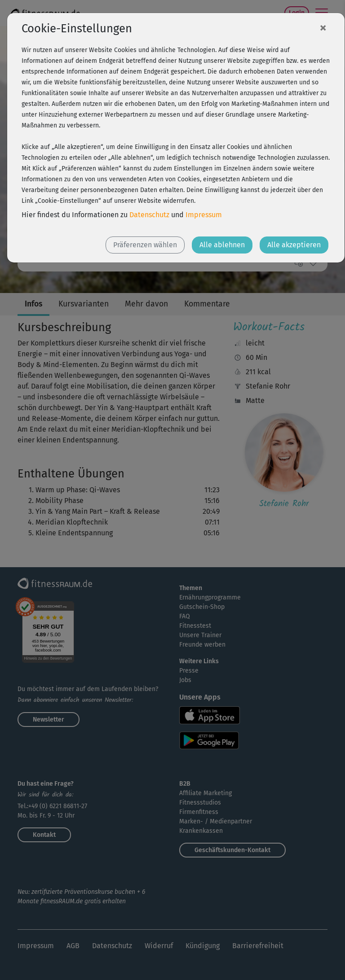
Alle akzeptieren (294, 245)
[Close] (323, 27)
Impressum (204, 215)
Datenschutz (149, 215)
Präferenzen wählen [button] (145, 245)
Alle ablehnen (222, 245)
